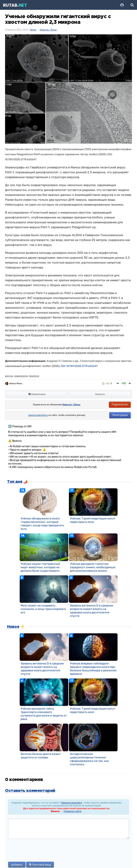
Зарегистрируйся (72, 803)
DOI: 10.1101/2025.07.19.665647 (79, 366)
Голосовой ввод (40, 865)
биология (34, 376)
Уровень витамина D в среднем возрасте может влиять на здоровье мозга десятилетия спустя (92, 611)
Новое (13, 627)
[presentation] (39, 851)
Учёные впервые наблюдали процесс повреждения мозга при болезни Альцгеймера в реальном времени (93, 669)
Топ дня (15, 482)
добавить (17, 865)
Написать (100, 394)
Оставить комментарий (30, 791)
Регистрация (120, 415)
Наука (33, 30)
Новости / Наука (48, 30)
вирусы (9, 376)
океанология (21, 376)
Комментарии (37, 394)
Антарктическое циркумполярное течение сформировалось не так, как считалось (89, 759)
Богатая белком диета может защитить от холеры (41, 756)
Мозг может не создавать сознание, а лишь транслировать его (43, 609)
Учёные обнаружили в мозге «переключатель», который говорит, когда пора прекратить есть (42, 524)
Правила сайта (73, 811)
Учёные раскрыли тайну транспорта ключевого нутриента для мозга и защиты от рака (44, 714)
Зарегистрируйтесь (38, 415)
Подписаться (120, 404)
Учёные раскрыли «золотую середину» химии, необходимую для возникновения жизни (93, 567)
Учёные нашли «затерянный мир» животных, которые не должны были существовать (40, 567)
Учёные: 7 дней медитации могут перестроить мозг (93, 520)
